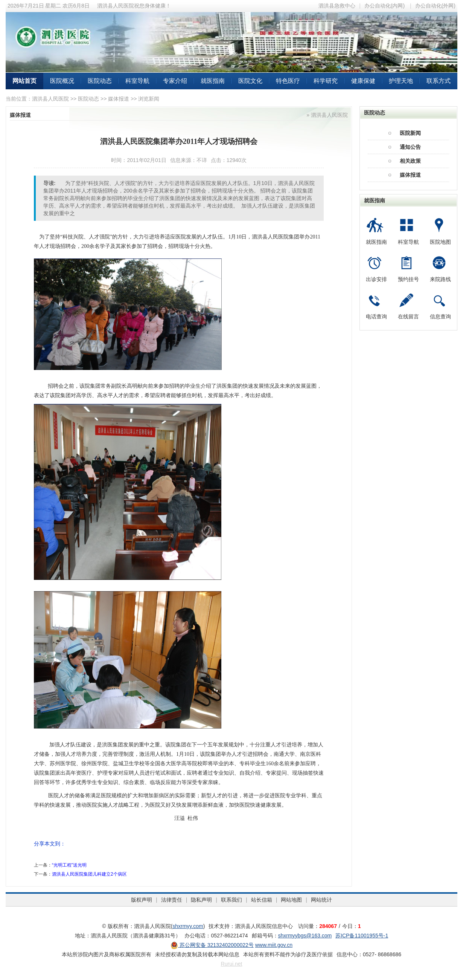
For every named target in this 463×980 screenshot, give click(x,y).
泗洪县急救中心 (337, 6)
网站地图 (291, 900)
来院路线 (440, 279)
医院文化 (250, 81)
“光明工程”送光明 (69, 865)
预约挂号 (408, 279)
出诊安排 (376, 279)
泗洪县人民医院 (50, 99)
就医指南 (213, 81)
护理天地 (401, 81)
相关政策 (410, 161)
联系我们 (231, 900)
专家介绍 (175, 81)
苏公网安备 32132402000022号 (212, 945)
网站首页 (24, 81)
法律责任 (172, 900)
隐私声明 (201, 900)
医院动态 (100, 81)
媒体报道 (119, 99)
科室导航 (137, 81)
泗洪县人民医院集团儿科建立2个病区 (89, 874)
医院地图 (440, 242)
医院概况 (62, 81)
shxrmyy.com (188, 926)
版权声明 (142, 900)
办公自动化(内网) (385, 6)
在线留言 (408, 316)
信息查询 (440, 316)
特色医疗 (288, 81)
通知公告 (410, 147)
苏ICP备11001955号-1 (362, 936)
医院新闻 (410, 133)
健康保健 (363, 81)
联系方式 (439, 81)
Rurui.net (232, 964)
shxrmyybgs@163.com (305, 936)
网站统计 (321, 900)
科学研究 (326, 81)
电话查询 (376, 316)
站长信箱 (262, 900)
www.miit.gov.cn (274, 945)
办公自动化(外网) (435, 6)
